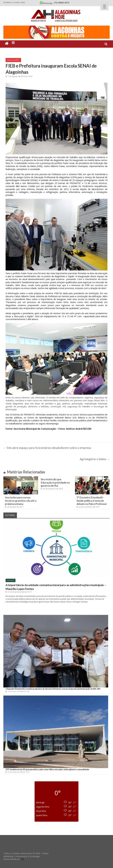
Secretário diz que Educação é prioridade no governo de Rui (55, 482)
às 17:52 (18, 691)
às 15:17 (19, 592)
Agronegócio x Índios (95, 459)
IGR (22, 859)
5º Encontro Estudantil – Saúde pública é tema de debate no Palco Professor (92, 501)
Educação (13, 60)
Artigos (11, 580)
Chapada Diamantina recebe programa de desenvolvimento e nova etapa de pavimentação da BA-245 (53, 689)
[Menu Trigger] (104, 6)
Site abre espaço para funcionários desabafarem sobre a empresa (47, 448)
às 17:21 (18, 772)
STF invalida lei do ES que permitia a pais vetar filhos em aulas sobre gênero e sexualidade (47, 769)
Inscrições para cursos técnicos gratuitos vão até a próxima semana (21, 501)
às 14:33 (19, 76)
